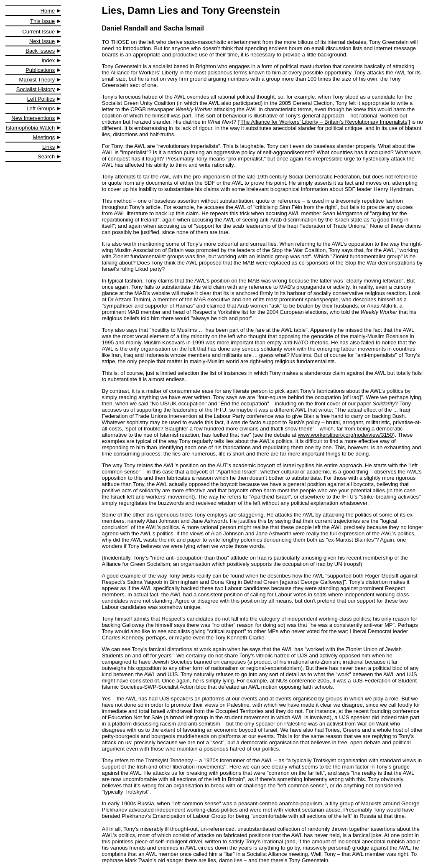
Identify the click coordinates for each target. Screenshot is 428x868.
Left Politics (41, 99)
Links (48, 147)
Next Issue (42, 41)
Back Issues (40, 51)
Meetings (44, 137)
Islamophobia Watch (30, 128)
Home (48, 11)
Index (48, 60)
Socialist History (36, 89)
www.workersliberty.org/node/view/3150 (345, 435)
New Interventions (33, 118)
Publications (40, 70)
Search (46, 157)
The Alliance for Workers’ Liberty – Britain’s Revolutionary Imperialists (324, 122)
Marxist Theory (37, 80)
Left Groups (41, 108)
